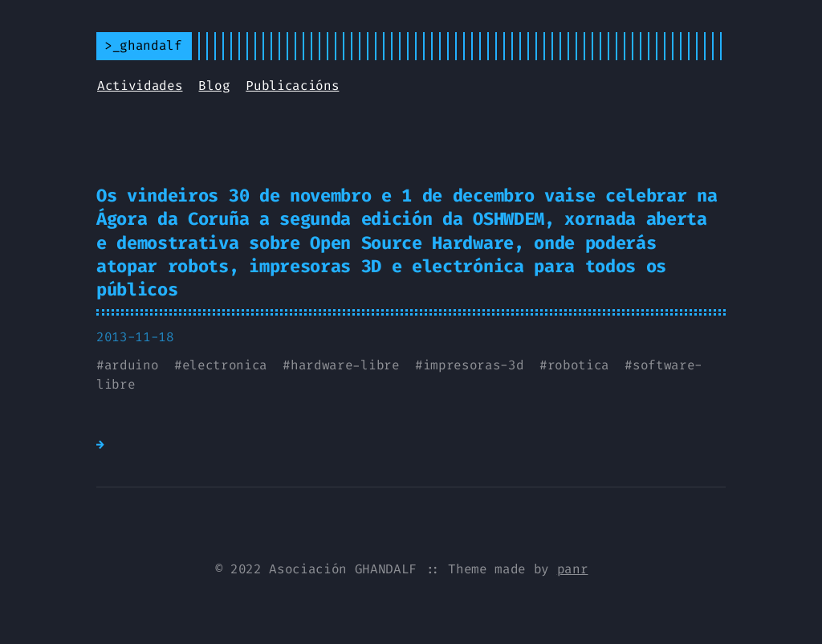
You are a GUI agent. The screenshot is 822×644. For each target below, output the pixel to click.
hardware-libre (345, 365)
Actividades (140, 86)
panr (573, 569)
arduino (132, 365)
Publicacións (292, 86)
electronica (225, 365)
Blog (214, 86)
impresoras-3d (474, 365)
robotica (578, 365)
